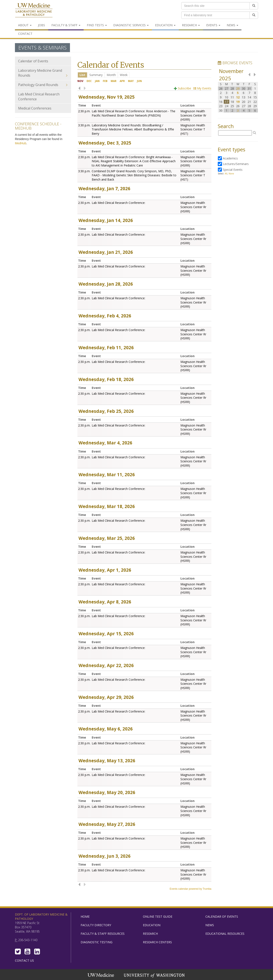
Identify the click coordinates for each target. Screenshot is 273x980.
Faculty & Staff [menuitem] (66, 25)
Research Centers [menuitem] (157, 942)
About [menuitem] (25, 25)
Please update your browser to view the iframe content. (144, 75)
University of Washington (155, 976)
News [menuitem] (232, 25)
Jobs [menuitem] (41, 25)
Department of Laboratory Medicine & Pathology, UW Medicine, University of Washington (34, 10)
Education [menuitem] (165, 25)
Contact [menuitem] (25, 34)
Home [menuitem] (85, 916)
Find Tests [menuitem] (97, 25)
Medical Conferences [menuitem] (35, 108)
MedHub (21, 143)
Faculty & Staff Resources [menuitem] (103, 934)
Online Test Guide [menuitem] (158, 916)
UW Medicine (101, 976)
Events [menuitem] (213, 25)
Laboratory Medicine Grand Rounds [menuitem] (43, 73)
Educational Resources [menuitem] (225, 934)
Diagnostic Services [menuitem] (131, 25)
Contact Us (24, 960)
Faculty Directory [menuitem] (96, 925)
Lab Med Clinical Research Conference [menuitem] (39, 97)
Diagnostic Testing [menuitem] (97, 942)
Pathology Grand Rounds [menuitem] (43, 85)
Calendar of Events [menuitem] (33, 61)
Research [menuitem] (191, 25)
